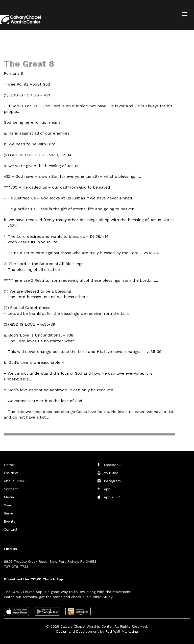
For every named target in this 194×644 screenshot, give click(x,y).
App (107, 489)
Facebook (112, 465)
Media (9, 497)
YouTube (111, 473)
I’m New (11, 473)
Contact (11, 529)
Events (9, 521)
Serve (8, 513)
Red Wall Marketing (122, 631)
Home (9, 465)
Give (7, 505)
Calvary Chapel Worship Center (86, 626)
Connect (11, 489)
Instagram (112, 481)
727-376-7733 (16, 566)
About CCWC (15, 481)
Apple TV (112, 497)
